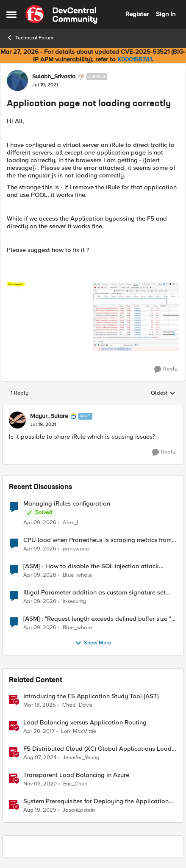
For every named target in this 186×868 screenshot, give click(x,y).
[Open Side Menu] (11, 14)
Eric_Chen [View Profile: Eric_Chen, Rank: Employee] (75, 784)
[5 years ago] (40, 784)
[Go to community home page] (61, 14)
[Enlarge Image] (93, 316)
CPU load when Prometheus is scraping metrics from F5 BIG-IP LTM (97, 540)
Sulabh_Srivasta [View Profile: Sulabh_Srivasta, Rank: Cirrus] (54, 77)
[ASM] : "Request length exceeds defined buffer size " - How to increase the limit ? (99, 619)
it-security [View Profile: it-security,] (74, 601)
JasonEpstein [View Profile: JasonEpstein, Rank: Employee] (79, 810)
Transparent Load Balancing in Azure (76, 775)
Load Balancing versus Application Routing (85, 723)
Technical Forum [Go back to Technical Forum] (30, 38)
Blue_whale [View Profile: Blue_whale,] (77, 575)
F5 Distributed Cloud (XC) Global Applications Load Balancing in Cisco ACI (97, 749)
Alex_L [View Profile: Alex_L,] (71, 523)
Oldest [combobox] (163, 393)
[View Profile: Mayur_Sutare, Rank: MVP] (17, 420)
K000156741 (135, 59)
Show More (93, 643)
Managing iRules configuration (67, 504)
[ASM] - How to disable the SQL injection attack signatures (91, 566)
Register (137, 14)
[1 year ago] (40, 705)
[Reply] (166, 369)
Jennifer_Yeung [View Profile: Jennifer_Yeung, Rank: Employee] (81, 758)
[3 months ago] (40, 523)
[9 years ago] (39, 732)
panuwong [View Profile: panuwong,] (76, 549)
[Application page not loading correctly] (43, 425)
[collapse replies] (93, 409)
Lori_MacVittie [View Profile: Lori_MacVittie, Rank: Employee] (79, 731)
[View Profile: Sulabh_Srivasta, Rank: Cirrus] (17, 80)
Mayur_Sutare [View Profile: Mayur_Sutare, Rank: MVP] (49, 416)
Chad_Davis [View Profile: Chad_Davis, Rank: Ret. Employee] (77, 705)
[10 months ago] (40, 810)
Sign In (166, 14)
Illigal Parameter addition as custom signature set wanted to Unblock (94, 593)
